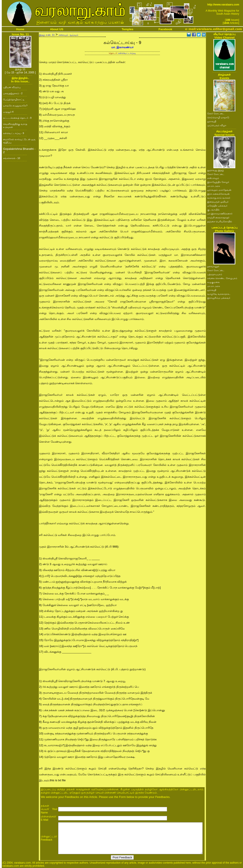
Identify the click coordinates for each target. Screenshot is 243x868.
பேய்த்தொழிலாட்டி (14, 99)
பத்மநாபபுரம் (215, 274)
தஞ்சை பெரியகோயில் (220, 221)
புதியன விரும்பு (12, 87)
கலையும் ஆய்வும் (68, 35)
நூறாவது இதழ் (216, 170)
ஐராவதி (212, 121)
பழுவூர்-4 (8, 112)
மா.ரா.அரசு (214, 186)
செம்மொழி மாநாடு (218, 117)
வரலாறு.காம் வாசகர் (219, 198)
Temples (128, 29)
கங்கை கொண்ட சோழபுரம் (222, 278)
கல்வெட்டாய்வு (127, 53)
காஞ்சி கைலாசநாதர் (218, 217)
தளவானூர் (213, 266)
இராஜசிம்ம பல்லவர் (219, 298)
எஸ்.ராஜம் (213, 178)
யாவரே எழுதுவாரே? (15, 106)
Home (20, 29)
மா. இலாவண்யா (122, 47)
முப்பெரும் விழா (217, 125)
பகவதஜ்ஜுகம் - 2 (13, 93)
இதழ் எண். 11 (47, 35)
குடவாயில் (213, 210)
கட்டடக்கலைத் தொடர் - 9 (17, 118)
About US (57, 29)
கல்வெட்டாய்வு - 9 (13, 133)
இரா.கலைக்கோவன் (218, 194)
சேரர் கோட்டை (216, 113)
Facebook (165, 29)
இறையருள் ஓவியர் (218, 202)
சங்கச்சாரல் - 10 (12, 158)
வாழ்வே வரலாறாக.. (219, 294)
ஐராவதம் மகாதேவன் (219, 190)
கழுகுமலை (214, 282)
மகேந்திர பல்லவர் (217, 206)
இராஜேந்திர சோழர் (218, 182)
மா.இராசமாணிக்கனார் (220, 214)
